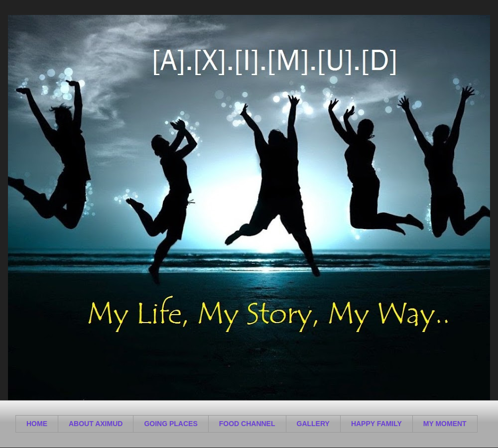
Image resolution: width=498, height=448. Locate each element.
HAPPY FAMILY (376, 424)
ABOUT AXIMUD (96, 424)
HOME (37, 424)
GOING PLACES (171, 424)
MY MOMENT (445, 424)
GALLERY (313, 424)
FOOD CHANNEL (247, 424)
